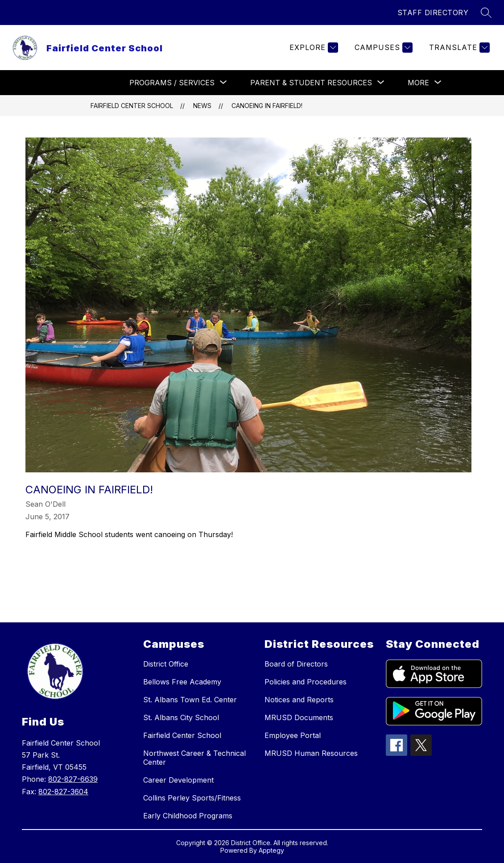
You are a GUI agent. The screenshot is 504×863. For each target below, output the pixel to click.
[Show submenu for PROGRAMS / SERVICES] (172, 83)
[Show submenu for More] (418, 83)
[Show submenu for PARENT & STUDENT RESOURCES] (311, 83)
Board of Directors (296, 664)
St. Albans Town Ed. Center (190, 700)
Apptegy (271, 850)
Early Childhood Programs (188, 816)
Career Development (178, 780)
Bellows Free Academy (182, 682)
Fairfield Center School (132, 106)
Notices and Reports (299, 700)
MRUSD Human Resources (311, 753)
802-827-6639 (73, 779)
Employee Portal (293, 735)
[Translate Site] (458, 48)
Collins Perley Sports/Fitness (192, 798)
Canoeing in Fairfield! (267, 106)
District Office (166, 664)
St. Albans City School (181, 717)
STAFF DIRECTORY (433, 13)
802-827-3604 (63, 792)
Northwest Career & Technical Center (194, 758)
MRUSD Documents (299, 717)
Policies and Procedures (306, 682)
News (202, 106)
